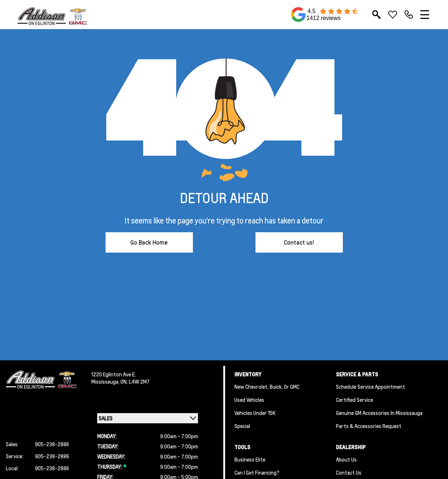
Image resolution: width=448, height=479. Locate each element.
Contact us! (299, 242)
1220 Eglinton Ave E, (114, 374)
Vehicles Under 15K (255, 413)
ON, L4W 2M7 (135, 381)
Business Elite (250, 459)
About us (346, 459)
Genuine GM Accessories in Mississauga (379, 413)
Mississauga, (106, 381)
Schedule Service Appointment (370, 387)
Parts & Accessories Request (369, 426)
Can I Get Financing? (257, 472)
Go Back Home (149, 242)
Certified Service (354, 400)
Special (242, 426)
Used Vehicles (249, 400)
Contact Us (349, 472)
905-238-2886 (52, 444)
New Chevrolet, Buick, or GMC (267, 387)
